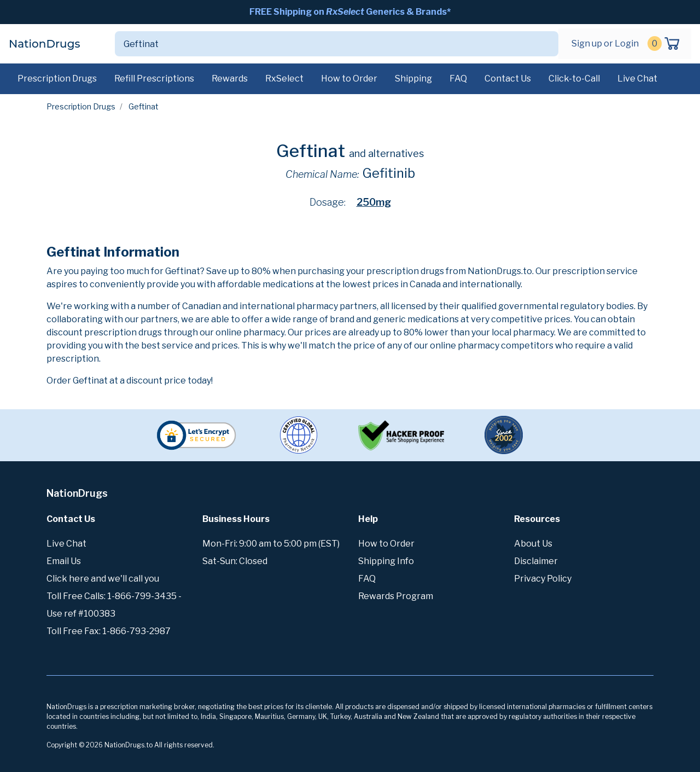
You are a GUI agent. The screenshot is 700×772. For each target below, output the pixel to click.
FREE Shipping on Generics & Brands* (350, 12)
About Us (533, 544)
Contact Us (508, 79)
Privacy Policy (543, 579)
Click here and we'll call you (103, 579)
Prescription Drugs (57, 79)
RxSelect (284, 79)
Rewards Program (396, 596)
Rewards (230, 79)
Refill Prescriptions (154, 79)
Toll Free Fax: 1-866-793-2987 (109, 631)
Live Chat (637, 79)
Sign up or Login (605, 43)
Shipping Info (386, 561)
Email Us (64, 561)
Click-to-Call (574, 79)
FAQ (458, 79)
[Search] (324, 44)
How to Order (349, 79)
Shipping (413, 79)
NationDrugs (44, 44)
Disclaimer (536, 561)
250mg (374, 202)
